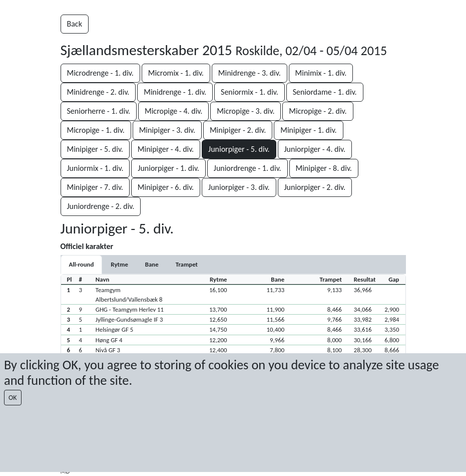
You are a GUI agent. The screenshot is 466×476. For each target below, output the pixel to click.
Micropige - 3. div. (246, 111)
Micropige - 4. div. (173, 111)
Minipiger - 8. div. (324, 168)
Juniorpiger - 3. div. (239, 187)
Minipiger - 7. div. (95, 187)
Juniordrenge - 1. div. (248, 168)
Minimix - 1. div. (321, 73)
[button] (233, 294)
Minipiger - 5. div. (95, 149)
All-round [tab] (82, 264)
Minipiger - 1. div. (308, 130)
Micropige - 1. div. (96, 130)
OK (13, 398)
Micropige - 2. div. (318, 111)
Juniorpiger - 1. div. (168, 168)
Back (75, 24)
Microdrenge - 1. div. (100, 73)
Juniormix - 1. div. (95, 168)
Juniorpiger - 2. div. (315, 187)
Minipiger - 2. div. (238, 130)
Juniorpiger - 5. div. (239, 149)
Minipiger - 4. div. (166, 149)
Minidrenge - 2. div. (98, 92)
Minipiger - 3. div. (167, 130)
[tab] (119, 264)
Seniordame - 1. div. (325, 92)
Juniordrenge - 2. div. (101, 206)
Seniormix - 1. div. (250, 92)
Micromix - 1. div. (176, 73)
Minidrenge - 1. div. (175, 92)
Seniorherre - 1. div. (99, 111)
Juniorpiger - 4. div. (315, 149)
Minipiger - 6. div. (166, 187)
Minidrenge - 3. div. (250, 73)
